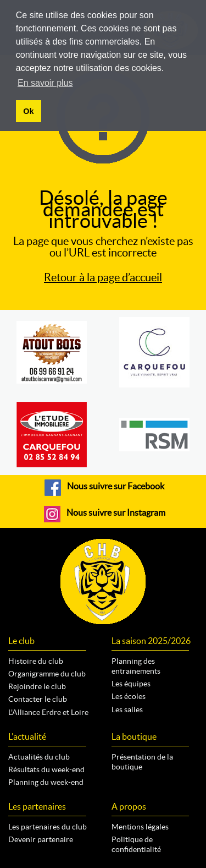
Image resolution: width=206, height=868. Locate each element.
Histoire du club (36, 661)
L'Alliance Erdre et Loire (48, 712)
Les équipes (131, 684)
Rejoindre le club (37, 686)
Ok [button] (28, 111)
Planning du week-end (46, 782)
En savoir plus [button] (45, 83)
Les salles (127, 709)
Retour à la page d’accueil (103, 277)
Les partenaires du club (48, 827)
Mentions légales (140, 827)
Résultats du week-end (46, 769)
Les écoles (129, 696)
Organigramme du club (47, 674)
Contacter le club (38, 699)
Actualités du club (39, 757)
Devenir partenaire (41, 839)
